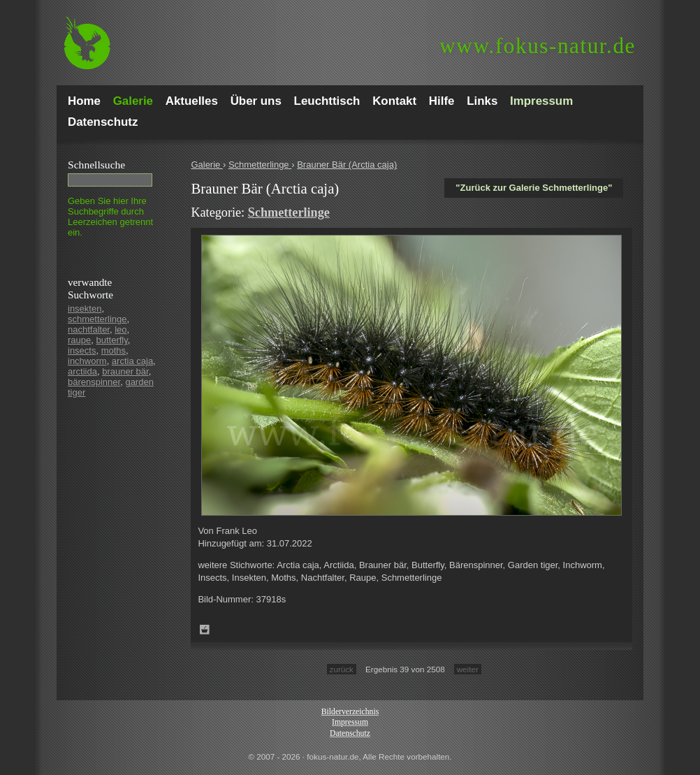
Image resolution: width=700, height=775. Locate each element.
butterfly (111, 340)
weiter (468, 669)
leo (121, 329)
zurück (342, 669)
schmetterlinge (97, 319)
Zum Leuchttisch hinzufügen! (205, 630)
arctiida (82, 371)
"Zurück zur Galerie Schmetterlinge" (534, 188)
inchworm (87, 361)
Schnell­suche (96, 165)
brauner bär (125, 371)
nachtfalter (89, 329)
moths (114, 350)
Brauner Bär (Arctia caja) (347, 165)
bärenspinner (94, 382)
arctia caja (132, 361)
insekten (85, 309)
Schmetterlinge (260, 165)
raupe (79, 340)
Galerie (207, 165)
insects (82, 350)
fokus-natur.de (538, 46)
